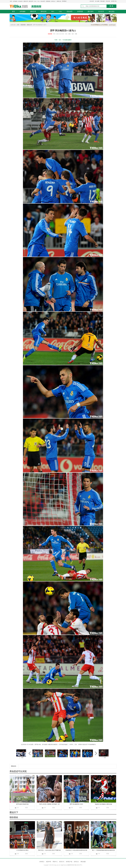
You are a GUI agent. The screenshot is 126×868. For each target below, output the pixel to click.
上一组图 (21, 758)
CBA (38, 1)
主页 (18, 25)
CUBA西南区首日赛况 (22, 850)
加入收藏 (97, 1)
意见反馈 (108, 1)
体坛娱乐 (20, 1)
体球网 (19, 6)
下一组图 (104, 758)
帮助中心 (55, 862)
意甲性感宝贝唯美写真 (22, 804)
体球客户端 (114, 1)
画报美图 (23, 25)
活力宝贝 (101, 11)
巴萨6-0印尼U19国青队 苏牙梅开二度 (49, 804)
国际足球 (26, 1)
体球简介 (42, 862)
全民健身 (15, 1)
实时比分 (53, 1)
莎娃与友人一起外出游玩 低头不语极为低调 (49, 850)
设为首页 (92, 1)
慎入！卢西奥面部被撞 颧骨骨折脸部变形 (103, 850)
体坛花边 (112, 11)
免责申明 (48, 862)
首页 (11, 1)
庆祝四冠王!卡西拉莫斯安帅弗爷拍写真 (76, 850)
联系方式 (62, 862)
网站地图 (103, 1)
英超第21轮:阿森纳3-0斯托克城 (103, 804)
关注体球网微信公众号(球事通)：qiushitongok (103, 25)
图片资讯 (91, 11)
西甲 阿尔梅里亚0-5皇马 (76, 804)
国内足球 (31, 1)
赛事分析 (59, 1)
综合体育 (43, 1)
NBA (35, 1)
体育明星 (80, 11)
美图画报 (48, 1)
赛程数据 (64, 1)
